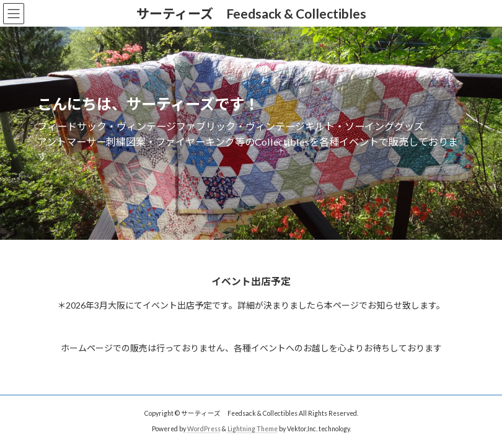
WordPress (204, 429)
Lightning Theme (253, 429)
